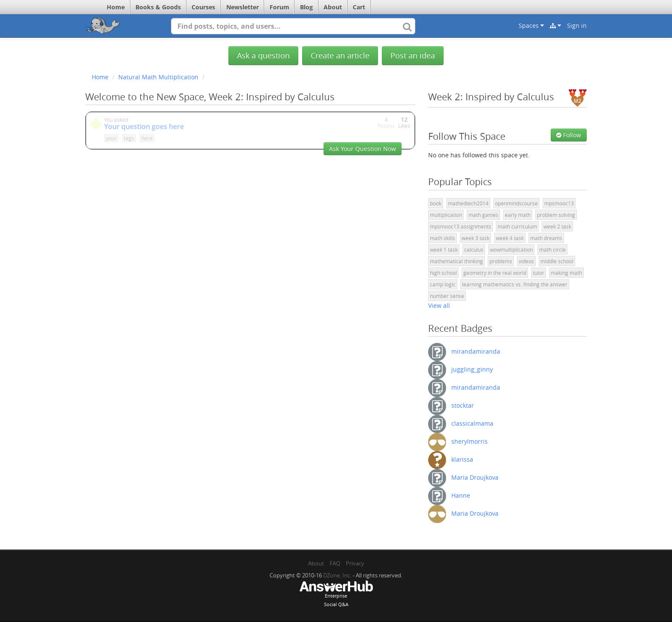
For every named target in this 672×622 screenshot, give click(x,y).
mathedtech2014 (468, 203)
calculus (474, 249)
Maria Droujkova (475, 477)
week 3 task (475, 238)
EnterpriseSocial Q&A (336, 595)
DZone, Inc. (337, 575)
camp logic (443, 284)
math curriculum (517, 226)
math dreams (546, 238)
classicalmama (472, 423)
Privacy (355, 563)
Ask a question (263, 56)
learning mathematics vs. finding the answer (515, 284)
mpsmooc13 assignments (460, 226)
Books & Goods (158, 7)
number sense (447, 296)
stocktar (463, 405)
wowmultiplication (511, 249)
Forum (279, 7)
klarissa (462, 459)
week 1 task (444, 249)
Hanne (461, 495)
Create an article (340, 56)
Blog (306, 7)
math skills (442, 238)
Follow (569, 135)
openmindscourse (516, 203)
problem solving (556, 215)
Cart (359, 7)
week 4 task (510, 238)
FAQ (335, 563)
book (436, 203)
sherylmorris (469, 441)
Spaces (531, 26)
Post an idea (413, 56)
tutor (538, 273)
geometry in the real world (495, 273)
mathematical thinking (456, 261)
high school (443, 273)
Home (116, 7)
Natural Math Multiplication (158, 77)
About (333, 7)
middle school (557, 261)
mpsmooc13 (559, 203)
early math (518, 215)
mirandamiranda (476, 351)
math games (483, 215)
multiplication (446, 215)
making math (566, 273)
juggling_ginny (472, 369)
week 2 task (557, 226)
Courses (203, 7)
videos (526, 261)
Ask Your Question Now (363, 149)
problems (501, 261)
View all (439, 305)
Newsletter (243, 7)
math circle (552, 249)
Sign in (577, 26)
